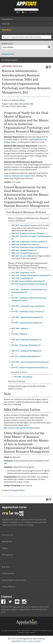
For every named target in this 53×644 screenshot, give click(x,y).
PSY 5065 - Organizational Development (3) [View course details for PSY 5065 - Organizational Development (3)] (27, 323)
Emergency (7, 555)
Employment (8, 573)
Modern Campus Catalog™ (31, 641)
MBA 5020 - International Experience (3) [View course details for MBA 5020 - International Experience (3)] (26, 225)
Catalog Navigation (11, 60)
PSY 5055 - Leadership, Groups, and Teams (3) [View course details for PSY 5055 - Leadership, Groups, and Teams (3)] (28, 312)
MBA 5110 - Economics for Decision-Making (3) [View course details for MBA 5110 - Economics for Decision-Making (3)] (28, 233)
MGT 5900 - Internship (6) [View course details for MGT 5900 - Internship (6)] (23, 377)
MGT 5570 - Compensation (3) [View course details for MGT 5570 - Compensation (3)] (22, 278)
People (25, 12)
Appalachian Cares (14, 507)
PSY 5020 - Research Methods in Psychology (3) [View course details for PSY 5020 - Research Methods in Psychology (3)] (28, 281)
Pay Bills (6, 567)
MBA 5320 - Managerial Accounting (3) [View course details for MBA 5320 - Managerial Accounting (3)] (25, 245)
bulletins (13, 639)
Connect (7, 597)
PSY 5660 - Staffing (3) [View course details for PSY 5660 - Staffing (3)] (19, 334)
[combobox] (26, 37)
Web (18, 12)
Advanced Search (8, 54)
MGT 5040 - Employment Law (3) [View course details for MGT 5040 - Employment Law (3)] (23, 273)
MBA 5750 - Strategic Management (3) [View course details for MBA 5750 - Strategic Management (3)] (25, 253)
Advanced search (33, 12)
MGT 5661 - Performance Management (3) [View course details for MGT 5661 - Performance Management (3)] (26, 340)
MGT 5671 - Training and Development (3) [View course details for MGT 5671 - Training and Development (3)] (26, 351)
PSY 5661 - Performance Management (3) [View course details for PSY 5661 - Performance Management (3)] (26, 345)
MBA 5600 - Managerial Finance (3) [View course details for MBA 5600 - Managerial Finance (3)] (24, 250)
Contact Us (7, 535)
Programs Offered (18, 100)
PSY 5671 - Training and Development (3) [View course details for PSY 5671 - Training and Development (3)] (26, 356)
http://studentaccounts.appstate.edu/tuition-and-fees (22, 428)
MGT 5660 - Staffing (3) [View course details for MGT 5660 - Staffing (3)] (20, 328)
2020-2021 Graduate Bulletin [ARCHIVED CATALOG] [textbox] (22, 37)
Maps (5, 548)
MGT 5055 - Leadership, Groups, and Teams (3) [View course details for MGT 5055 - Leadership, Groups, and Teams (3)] (28, 306)
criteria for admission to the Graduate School (20, 176)
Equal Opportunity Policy (14, 580)
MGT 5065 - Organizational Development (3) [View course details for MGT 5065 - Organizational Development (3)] (27, 317)
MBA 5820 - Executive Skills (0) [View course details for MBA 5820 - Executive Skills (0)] (22, 256)
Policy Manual (9, 587)
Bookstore (7, 542)
